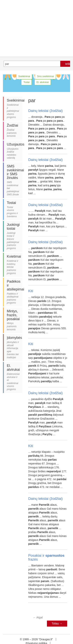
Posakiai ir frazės (46, 557)
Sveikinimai (24, 76)
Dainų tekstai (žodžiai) (45, 111)
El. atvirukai (43, 82)
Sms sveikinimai (45, 76)
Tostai (26, 82)
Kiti (31, 291)
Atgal (38, 617)
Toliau (57, 623)
